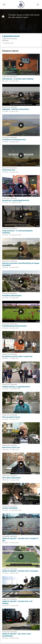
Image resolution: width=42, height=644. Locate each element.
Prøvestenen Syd (9, 170)
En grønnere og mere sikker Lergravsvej (17, 356)
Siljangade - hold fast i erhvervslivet (16, 109)
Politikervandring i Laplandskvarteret (16, 387)
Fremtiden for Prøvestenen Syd (14, 140)
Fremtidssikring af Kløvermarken (15, 326)
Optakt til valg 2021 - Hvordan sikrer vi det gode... (21, 571)
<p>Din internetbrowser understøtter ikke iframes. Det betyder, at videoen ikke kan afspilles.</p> (21, 21)
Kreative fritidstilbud (10, 508)
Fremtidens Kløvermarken (12, 296)
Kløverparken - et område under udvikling (18, 79)
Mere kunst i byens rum (11, 447)
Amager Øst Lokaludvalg (10, 39)
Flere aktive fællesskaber (12, 478)
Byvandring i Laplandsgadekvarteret (16, 200)
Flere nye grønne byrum (11, 417)
